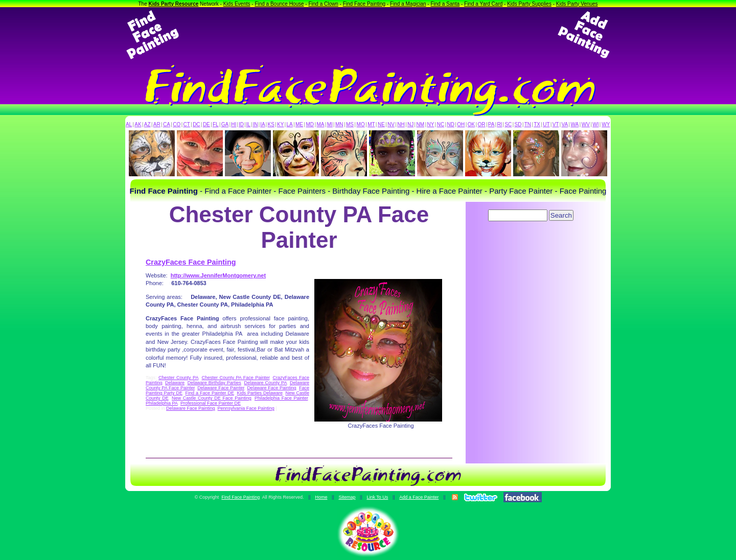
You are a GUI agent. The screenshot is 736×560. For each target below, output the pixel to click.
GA (225, 124)
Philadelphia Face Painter (281, 398)
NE (381, 124)
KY (280, 124)
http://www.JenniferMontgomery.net (218, 275)
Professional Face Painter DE (211, 403)
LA (290, 124)
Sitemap (347, 497)
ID (241, 124)
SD (518, 124)
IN (255, 124)
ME (299, 124)
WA (575, 124)
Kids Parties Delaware (260, 393)
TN (528, 124)
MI (330, 124)
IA (262, 124)
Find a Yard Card (483, 4)
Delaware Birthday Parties (214, 383)
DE (206, 124)
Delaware (175, 383)
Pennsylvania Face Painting (246, 408)
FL (216, 124)
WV (586, 124)
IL (248, 124)
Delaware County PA (265, 383)
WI (595, 124)
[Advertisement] (368, 35)
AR (157, 124)
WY (606, 124)
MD (310, 124)
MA (321, 124)
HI (234, 124)
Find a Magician (408, 4)
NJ (410, 124)
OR (482, 124)
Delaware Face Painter (221, 388)
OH (461, 124)
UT (546, 124)
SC (508, 124)
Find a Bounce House (279, 4)
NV (391, 124)
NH (401, 124)
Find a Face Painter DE (209, 393)
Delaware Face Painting (271, 388)
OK (471, 124)
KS (271, 124)
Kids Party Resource (174, 4)
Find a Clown (323, 4)
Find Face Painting (364, 4)
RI (499, 124)
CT (187, 124)
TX (537, 124)
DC (196, 124)
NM (421, 124)
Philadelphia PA (162, 403)
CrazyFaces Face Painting (191, 262)
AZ (147, 124)
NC (441, 124)
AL (129, 124)
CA (167, 124)
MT (371, 124)
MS (350, 124)
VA (565, 124)
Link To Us (377, 497)
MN (339, 124)
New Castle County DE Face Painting (212, 398)
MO (361, 124)
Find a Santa (445, 4)
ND (451, 124)
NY (430, 124)
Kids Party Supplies (529, 4)
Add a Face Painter (419, 497)
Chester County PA (178, 378)
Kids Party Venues (577, 4)
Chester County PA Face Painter (235, 378)
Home (321, 497)
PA (491, 124)
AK (138, 124)
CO (177, 124)
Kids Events (237, 4)
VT (556, 124)
